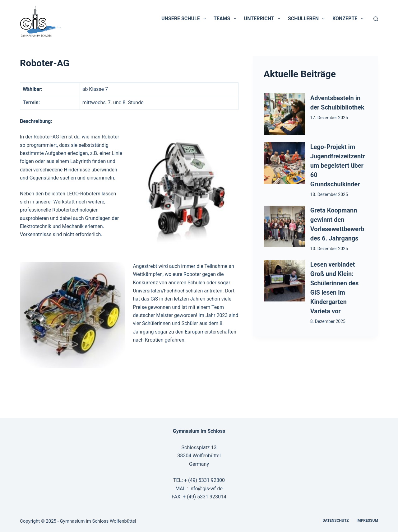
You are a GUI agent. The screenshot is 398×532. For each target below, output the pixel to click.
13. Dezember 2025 (329, 194)
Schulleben (308, 19)
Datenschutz (336, 520)
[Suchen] (376, 19)
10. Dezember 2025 (329, 249)
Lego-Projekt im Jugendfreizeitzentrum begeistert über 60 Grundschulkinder (338, 166)
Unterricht (263, 19)
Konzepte (349, 19)
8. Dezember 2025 (328, 321)
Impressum (367, 520)
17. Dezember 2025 (329, 118)
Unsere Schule (185, 19)
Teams (226, 19)
